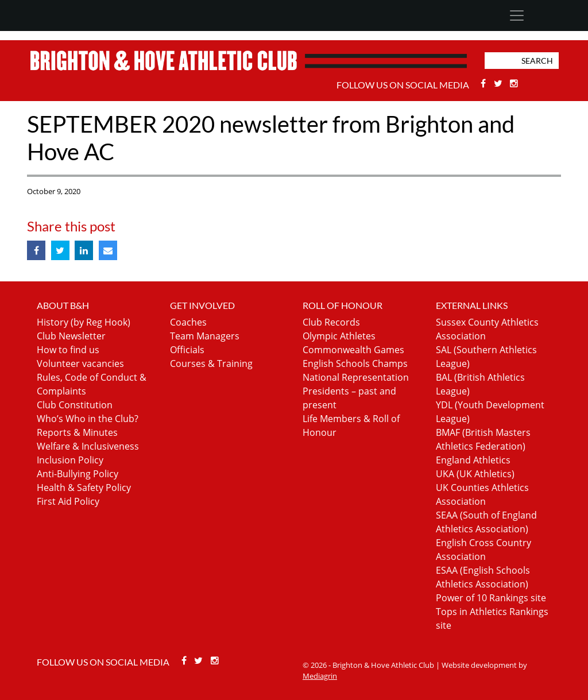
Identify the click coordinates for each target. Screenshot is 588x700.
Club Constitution (75, 405)
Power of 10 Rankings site (491, 598)
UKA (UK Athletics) (475, 474)
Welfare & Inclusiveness (88, 446)
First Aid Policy (68, 501)
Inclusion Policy (70, 460)
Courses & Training (211, 363)
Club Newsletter (71, 336)
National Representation (356, 377)
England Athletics (473, 460)
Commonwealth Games (353, 350)
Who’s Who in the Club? (88, 419)
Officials (187, 350)
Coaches (188, 322)
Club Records (331, 322)
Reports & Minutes (77, 432)
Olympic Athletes (339, 336)
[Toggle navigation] (517, 16)
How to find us (68, 350)
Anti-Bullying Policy (78, 474)
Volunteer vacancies (80, 363)
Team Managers (205, 336)
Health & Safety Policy (84, 488)
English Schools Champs (355, 363)
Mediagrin (320, 676)
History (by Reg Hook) (84, 322)
